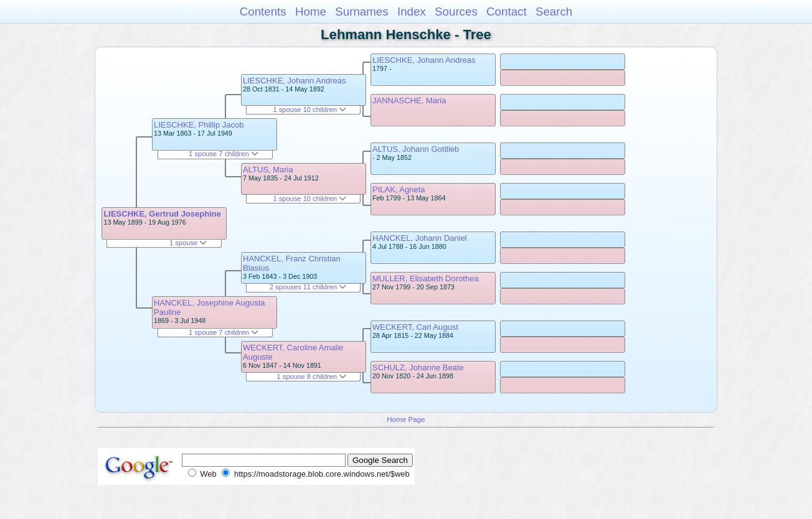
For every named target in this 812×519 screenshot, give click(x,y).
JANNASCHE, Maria (409, 101)
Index (412, 12)
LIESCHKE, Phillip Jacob (199, 125)
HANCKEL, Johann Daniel (420, 238)
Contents (263, 12)
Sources (456, 12)
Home (311, 12)
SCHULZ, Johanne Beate (418, 367)
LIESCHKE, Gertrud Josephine (162, 214)
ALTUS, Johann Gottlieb (416, 149)
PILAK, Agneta (399, 189)
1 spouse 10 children (309, 110)
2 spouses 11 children (308, 287)
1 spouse (188, 243)
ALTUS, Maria (268, 170)
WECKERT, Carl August (415, 327)
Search (554, 12)
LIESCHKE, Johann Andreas (295, 81)
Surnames (361, 12)
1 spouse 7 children (224, 154)
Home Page (406, 419)
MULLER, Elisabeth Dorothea (426, 278)
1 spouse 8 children (312, 376)
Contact (507, 12)
